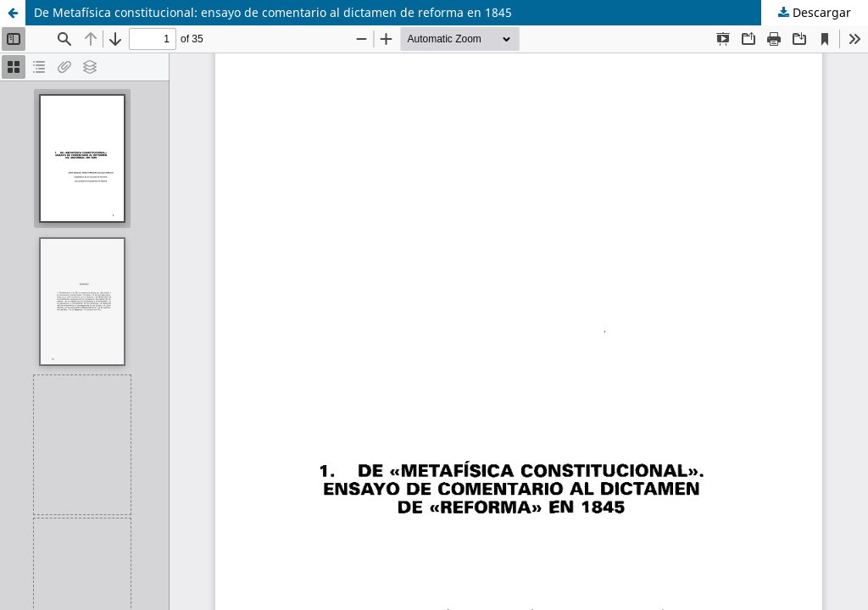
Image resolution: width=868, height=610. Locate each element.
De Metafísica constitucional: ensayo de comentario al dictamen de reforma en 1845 (273, 12)
